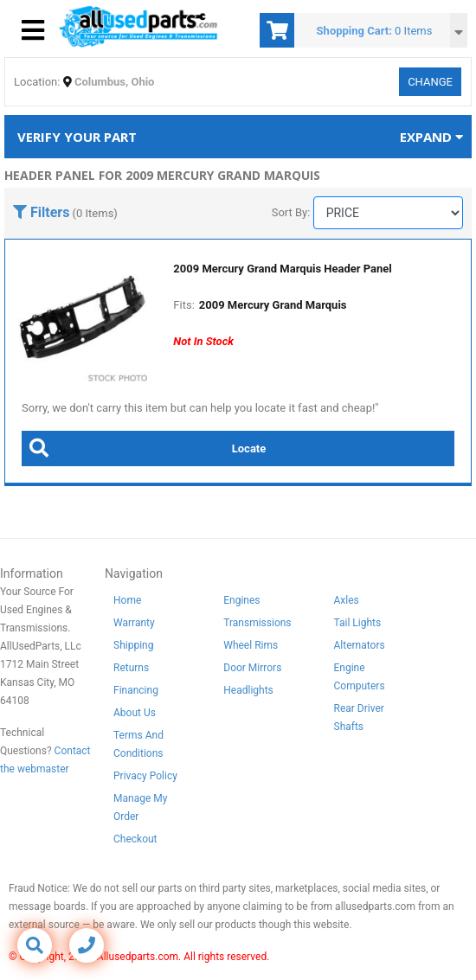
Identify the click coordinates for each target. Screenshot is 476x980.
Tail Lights (358, 623)
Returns (131, 668)
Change (430, 82)
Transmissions (257, 623)
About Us (135, 713)
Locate (144, 448)
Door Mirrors (252, 668)
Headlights (248, 690)
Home (127, 600)
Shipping (133, 645)
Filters (41, 212)
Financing (136, 690)
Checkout (135, 839)
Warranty (134, 623)
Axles (347, 600)
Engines (241, 600)
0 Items (413, 31)
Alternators (360, 645)
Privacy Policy (145, 776)
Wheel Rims (251, 645)
